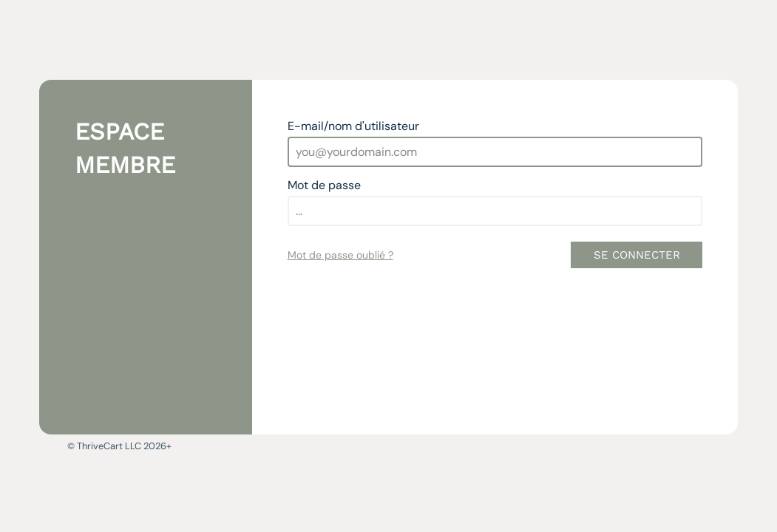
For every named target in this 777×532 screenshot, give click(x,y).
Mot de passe (324, 185)
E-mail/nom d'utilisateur (353, 126)
